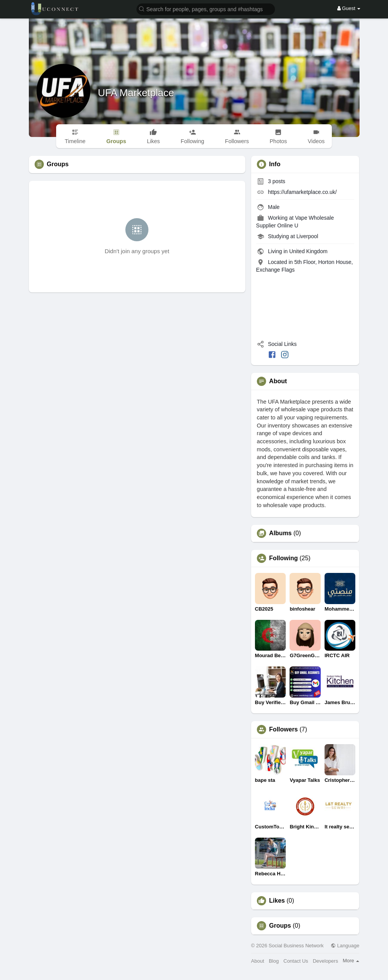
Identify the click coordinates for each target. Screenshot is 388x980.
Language (345, 946)
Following (284, 558)
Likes (277, 901)
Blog (274, 961)
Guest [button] (349, 8)
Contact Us (296, 961)
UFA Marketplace (136, 93)
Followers (284, 730)
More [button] (351, 961)
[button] (206, 9)
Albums (281, 533)
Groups (280, 926)
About (258, 961)
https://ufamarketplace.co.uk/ (302, 192)
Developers (325, 961)
